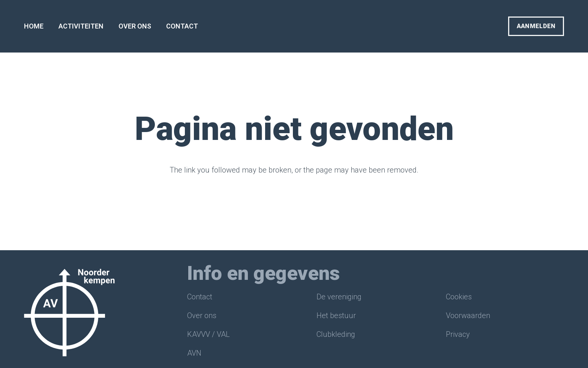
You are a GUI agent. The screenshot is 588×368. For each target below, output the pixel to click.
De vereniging (339, 297)
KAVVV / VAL (208, 334)
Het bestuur (336, 315)
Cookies (459, 297)
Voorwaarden (468, 315)
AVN (194, 353)
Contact (200, 297)
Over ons (202, 315)
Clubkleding (336, 334)
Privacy (458, 334)
